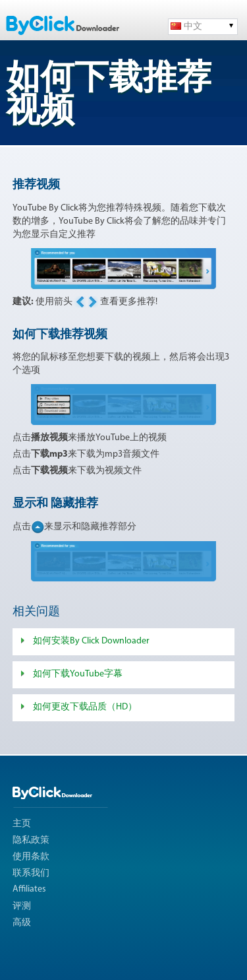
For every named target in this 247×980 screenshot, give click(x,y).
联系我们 (31, 873)
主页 (22, 824)
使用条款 (31, 857)
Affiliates (29, 889)
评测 (22, 906)
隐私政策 (31, 840)
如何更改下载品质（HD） (85, 707)
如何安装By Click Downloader (91, 641)
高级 (22, 923)
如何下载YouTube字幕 (78, 674)
